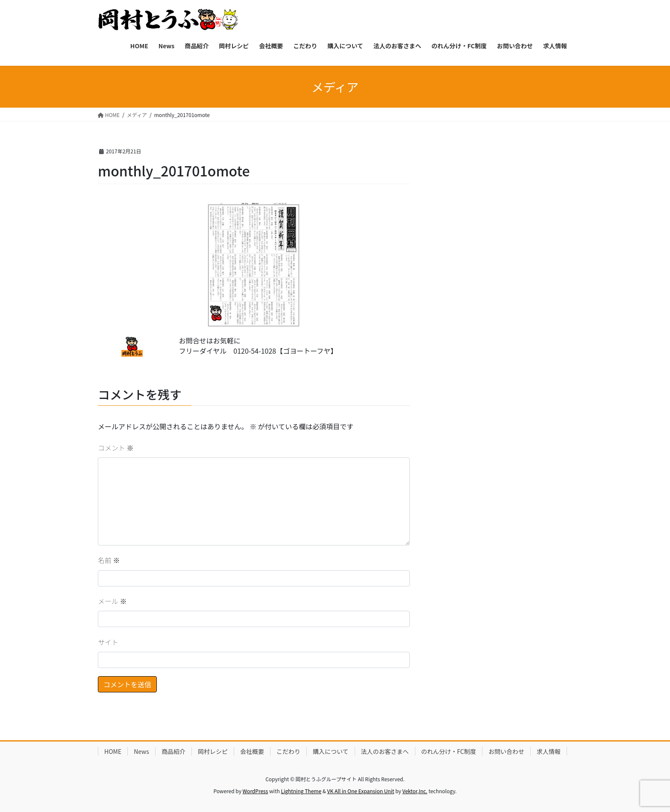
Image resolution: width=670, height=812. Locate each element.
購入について (331, 751)
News (141, 751)
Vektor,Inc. (415, 791)
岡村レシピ (213, 751)
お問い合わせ (506, 751)
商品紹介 (173, 751)
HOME (113, 751)
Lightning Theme (301, 791)
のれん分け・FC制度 (449, 751)
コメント (116, 448)
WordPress (256, 791)
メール (112, 601)
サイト (108, 642)
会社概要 (252, 751)
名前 (109, 560)
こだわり (288, 751)
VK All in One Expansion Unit (361, 791)
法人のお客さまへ (385, 751)
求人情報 (549, 751)
